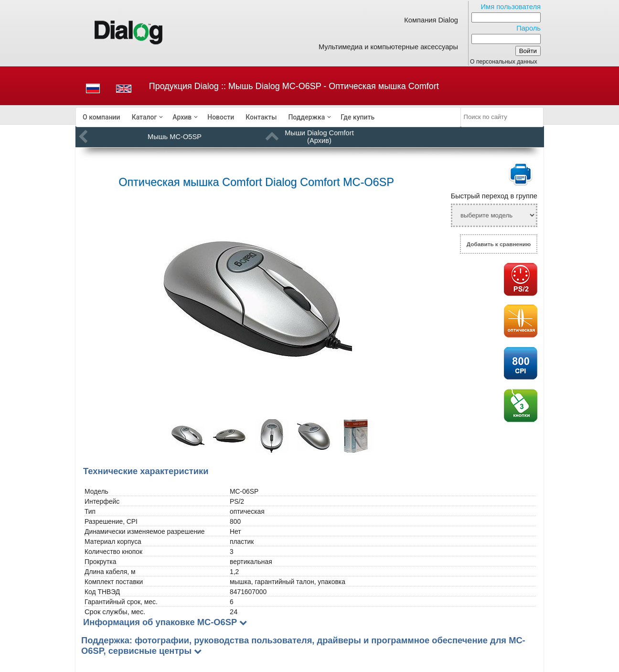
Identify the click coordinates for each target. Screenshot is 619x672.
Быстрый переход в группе (494, 196)
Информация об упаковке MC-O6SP (160, 622)
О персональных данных (504, 62)
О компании (101, 117)
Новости (221, 117)
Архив (182, 117)
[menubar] (268, 117)
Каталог (144, 117)
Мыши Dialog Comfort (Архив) (319, 137)
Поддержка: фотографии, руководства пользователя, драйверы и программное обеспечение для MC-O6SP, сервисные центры (303, 645)
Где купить (358, 117)
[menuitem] (101, 117)
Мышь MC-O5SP (175, 137)
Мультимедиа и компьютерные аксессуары (388, 47)
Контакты (261, 117)
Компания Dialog (431, 20)
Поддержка (306, 117)
